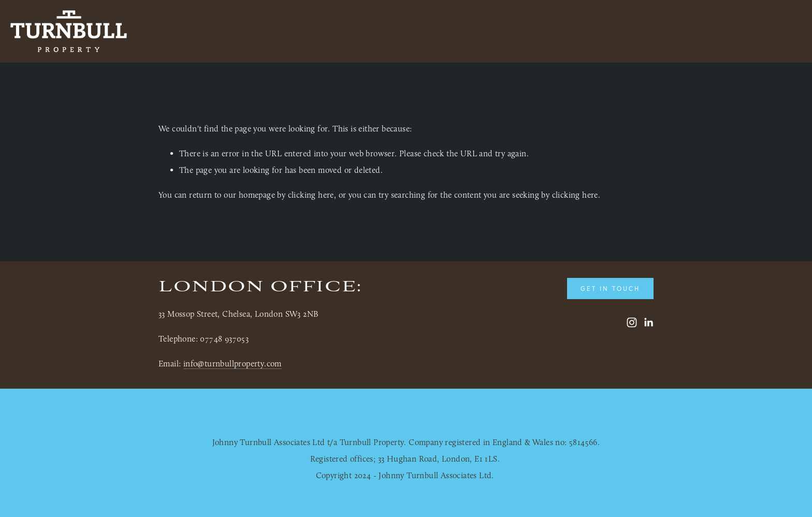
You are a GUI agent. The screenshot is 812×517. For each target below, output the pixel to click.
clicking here (311, 195)
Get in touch (610, 289)
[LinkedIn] (648, 322)
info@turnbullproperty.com (233, 364)
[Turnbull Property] (632, 322)
